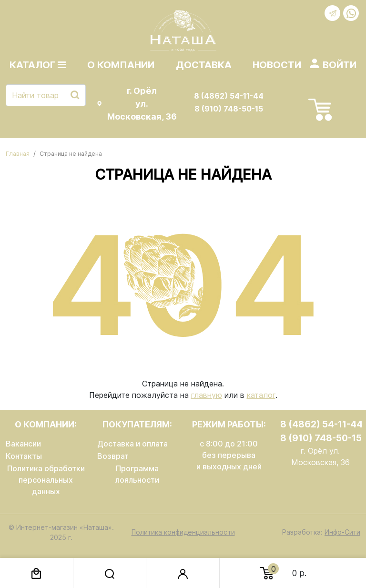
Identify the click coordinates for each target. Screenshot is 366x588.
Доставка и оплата (132, 444)
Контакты (24, 456)
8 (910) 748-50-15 (229, 109)
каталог (261, 395)
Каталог (38, 65)
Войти (340, 65)
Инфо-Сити (342, 532)
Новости (277, 65)
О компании (121, 65)
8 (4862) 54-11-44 (229, 96)
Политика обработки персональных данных (46, 480)
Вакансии (23, 444)
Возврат (113, 456)
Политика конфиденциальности (183, 532)
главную (207, 395)
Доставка (204, 65)
